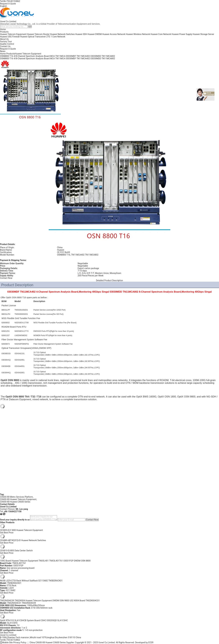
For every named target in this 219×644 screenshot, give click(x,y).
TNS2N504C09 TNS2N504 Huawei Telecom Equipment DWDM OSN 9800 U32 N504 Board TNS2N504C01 (50, 601)
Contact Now (6, 278)
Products (4, 32)
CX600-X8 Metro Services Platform (16, 497)
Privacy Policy (20, 642)
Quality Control (7, 44)
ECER (151, 642)
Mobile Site (6, 642)
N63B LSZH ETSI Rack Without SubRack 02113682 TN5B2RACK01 (31, 581)
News (3, 51)
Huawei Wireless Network (138, 34)
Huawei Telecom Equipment (13, 34)
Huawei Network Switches (62, 34)
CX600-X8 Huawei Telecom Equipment (18, 499)
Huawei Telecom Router (38, 34)
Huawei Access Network (114, 34)
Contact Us (5, 46)
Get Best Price (7, 533)
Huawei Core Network (161, 34)
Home (3, 29)
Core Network (59, 37)
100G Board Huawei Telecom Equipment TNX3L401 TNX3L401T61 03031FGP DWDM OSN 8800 (45, 561)
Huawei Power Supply (182, 34)
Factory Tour (6, 41)
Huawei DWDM (95, 34)
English (3, 6)
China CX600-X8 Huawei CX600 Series (48, 642)
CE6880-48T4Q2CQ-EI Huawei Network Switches (23, 540)
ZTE (48, 37)
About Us (4, 39)
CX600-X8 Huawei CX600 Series (15, 502)
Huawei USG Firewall (10, 37)
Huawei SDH (81, 34)
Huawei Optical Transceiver (33, 37)
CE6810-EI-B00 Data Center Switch (16, 551)
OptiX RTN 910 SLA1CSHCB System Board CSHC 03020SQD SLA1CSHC (34, 620)
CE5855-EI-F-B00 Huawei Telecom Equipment (21, 530)
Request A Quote (8, 4)
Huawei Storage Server (203, 34)
